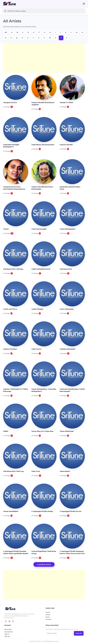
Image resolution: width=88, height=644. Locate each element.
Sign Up (7, 636)
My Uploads (9, 632)
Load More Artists (44, 564)
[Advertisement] (44, 58)
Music (48, 617)
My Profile (8, 629)
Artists (48, 615)
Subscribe (79, 633)
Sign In (7, 634)
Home (48, 612)
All (6, 32)
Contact (48, 619)
